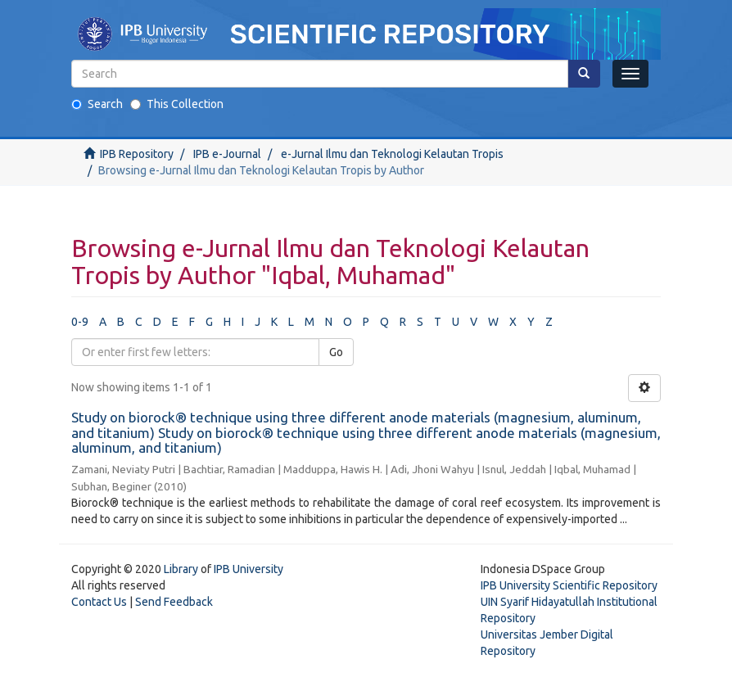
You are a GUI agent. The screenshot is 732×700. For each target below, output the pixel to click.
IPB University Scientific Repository (569, 585)
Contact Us (99, 602)
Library (181, 569)
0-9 (80, 322)
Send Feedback (174, 602)
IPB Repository (137, 154)
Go (336, 352)
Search (97, 104)
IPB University (249, 569)
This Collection (177, 104)
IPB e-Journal (227, 154)
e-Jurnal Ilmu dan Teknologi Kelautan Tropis (392, 154)
